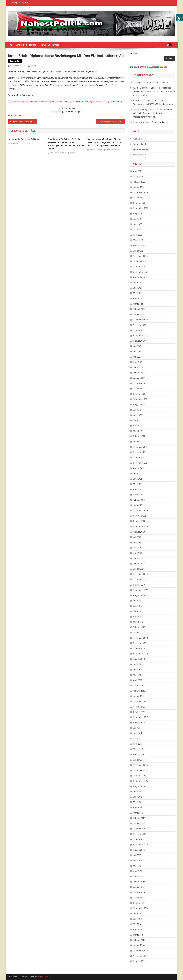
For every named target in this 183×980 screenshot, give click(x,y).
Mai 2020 (137, 548)
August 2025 (139, 214)
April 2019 (138, 617)
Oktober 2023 (139, 330)
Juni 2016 (138, 797)
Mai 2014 (137, 924)
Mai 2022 (137, 420)
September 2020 (141, 527)
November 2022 (140, 389)
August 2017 (139, 723)
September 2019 (141, 590)
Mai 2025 (137, 230)
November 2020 (140, 516)
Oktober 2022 (139, 394)
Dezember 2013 (140, 951)
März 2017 (138, 749)
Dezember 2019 (140, 574)
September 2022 (141, 399)
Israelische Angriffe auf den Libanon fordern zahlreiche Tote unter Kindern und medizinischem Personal (153, 113)
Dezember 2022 (140, 383)
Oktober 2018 (139, 648)
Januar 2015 (139, 887)
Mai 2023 (137, 357)
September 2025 (141, 208)
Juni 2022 (138, 415)
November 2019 (140, 580)
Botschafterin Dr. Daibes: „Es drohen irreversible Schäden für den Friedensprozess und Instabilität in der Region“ (66, 144)
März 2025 (138, 240)
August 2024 (139, 277)
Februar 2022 (139, 436)
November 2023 (140, 325)
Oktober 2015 (139, 839)
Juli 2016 (137, 792)
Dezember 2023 (140, 320)
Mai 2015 (137, 866)
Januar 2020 (139, 569)
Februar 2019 (139, 627)
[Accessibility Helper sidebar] (180, 18)
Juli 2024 (137, 283)
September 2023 (141, 336)
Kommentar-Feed (141, 149)
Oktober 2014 (139, 903)
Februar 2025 (139, 246)
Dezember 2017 (140, 702)
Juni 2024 (138, 288)
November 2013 (140, 956)
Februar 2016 (139, 818)
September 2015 (141, 845)
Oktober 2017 (139, 712)
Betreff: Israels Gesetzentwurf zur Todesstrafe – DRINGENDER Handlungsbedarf (154, 102)
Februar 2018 (139, 691)
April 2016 (138, 808)
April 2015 (138, 871)
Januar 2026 (139, 187)
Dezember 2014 (140, 892)
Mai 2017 (137, 739)
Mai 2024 (137, 293)
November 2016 (140, 770)
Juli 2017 (137, 728)
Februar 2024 (139, 309)
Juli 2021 (137, 474)
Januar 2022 (139, 442)
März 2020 (138, 558)
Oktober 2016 (139, 776)
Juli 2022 (137, 410)
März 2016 (138, 813)
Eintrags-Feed (139, 144)
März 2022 (138, 431)
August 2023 (139, 341)
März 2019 (138, 622)
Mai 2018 (137, 675)
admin (34, 66)
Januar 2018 (139, 696)
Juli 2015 (137, 855)
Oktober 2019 (139, 585)
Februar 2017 (139, 755)
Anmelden (138, 139)
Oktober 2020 (139, 521)
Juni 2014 (138, 919)
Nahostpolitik (15, 61)
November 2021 (140, 452)
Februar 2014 (139, 940)
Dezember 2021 (140, 447)
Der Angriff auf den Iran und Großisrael (151, 83)
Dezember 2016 (140, 765)
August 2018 (139, 659)
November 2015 (140, 834)
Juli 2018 (137, 664)
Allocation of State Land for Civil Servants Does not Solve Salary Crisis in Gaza (25, 122)
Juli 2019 (137, 601)
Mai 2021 (137, 484)
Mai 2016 (137, 802)
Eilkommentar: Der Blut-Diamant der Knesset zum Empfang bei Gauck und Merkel (111, 122)
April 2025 (138, 235)
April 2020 (138, 553)
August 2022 (139, 405)
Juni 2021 (138, 479)
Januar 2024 (139, 314)
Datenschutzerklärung (26, 45)
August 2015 (139, 850)
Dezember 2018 (140, 638)
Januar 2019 (139, 633)
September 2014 (141, 908)
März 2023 (138, 367)
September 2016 (141, 781)
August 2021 (139, 468)
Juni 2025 (138, 224)
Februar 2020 (139, 564)
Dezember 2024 (140, 256)
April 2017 (138, 744)
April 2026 (138, 171)
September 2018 (141, 654)
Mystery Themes (44, 977)
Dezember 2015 (140, 829)
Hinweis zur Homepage (51, 45)
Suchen (133, 54)
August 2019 (139, 595)
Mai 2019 (137, 611)
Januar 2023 (139, 378)
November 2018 (140, 643)
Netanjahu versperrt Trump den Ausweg (151, 122)
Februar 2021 (139, 500)
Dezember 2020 (140, 511)
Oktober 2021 (139, 458)
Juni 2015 (138, 861)
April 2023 (138, 362)
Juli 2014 (137, 914)
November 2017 (140, 707)
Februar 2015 (139, 882)
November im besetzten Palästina (24, 139)
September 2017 (141, 717)
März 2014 (138, 935)
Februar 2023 (139, 373)
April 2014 (138, 930)
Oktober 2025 (139, 203)
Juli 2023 (137, 346)
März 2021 (138, 495)
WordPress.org (140, 155)
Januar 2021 (139, 505)
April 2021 (138, 489)
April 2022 (138, 426)
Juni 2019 (138, 606)
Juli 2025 (137, 219)
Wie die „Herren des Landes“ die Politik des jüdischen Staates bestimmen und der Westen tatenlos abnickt (154, 92)
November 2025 (140, 198)
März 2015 (138, 876)
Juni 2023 (138, 351)
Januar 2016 (139, 823)
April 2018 (138, 680)
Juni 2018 (138, 670)
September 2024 (141, 272)
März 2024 (138, 304)
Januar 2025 (139, 251)
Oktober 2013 (139, 961)
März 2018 (138, 686)
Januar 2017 (139, 760)
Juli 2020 (137, 537)
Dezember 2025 (140, 192)
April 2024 (138, 299)
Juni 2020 (138, 542)
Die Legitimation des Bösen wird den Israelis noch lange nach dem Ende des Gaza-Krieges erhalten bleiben (105, 142)
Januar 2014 (139, 945)
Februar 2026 (139, 182)
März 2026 (138, 177)
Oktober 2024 (139, 267)
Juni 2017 (138, 733)
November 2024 (140, 261)
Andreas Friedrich (113, 150)
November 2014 (140, 898)
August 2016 (139, 786)
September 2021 (141, 463)
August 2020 (139, 532)
